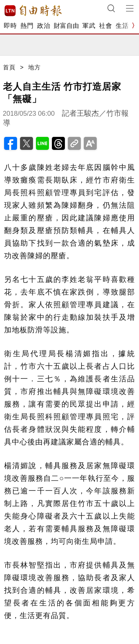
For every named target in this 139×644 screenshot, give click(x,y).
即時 (10, 26)
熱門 (27, 26)
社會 (105, 26)
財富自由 (66, 26)
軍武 (89, 26)
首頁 (9, 67)
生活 (122, 26)
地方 (34, 67)
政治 (44, 26)
